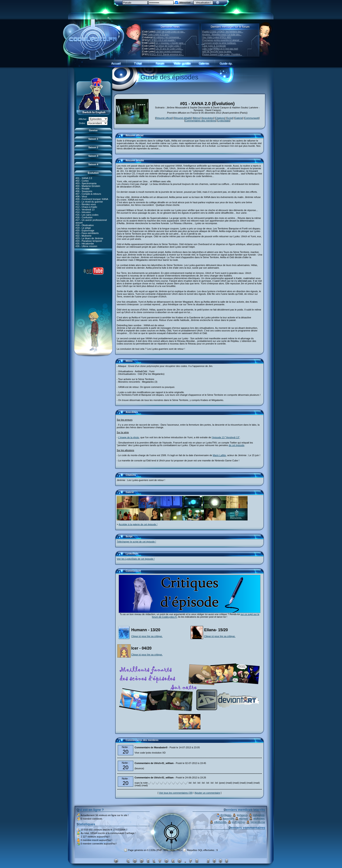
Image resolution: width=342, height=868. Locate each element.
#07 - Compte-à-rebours (88, 194)
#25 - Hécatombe (85, 243)
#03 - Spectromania (86, 183)
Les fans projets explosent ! (169, 52)
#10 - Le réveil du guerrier (89, 201)
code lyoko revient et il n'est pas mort (220, 49)
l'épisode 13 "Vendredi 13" (226, 437)
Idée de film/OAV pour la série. (217, 52)
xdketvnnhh (220, 822)
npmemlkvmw (258, 822)
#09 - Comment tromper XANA (92, 199)
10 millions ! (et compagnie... (167, 37)
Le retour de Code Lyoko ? (168, 46)
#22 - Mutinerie (83, 235)
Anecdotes (208, 118)
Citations (220, 118)
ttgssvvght (228, 819)
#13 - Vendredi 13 (85, 209)
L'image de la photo (129, 437)
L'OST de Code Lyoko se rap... (170, 32)
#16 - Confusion (84, 217)
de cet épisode (237, 445)
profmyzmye (238, 822)
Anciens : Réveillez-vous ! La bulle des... (222, 35)
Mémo (197, 118)
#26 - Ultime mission (86, 246)
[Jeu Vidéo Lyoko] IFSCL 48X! (217, 37)
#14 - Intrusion (83, 212)
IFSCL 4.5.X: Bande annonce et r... (167, 54)
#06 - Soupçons (84, 191)
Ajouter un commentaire (207, 793)
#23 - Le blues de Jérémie (89, 238)
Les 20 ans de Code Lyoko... (169, 49)
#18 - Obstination (85, 225)
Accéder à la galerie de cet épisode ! (138, 524)
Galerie (239, 118)
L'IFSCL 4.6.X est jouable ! (163, 40)
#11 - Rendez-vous (86, 204)
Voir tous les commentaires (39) (176, 793)
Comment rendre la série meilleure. (219, 43)
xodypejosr (259, 815)
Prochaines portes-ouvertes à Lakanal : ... (222, 40)
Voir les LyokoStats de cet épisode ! (136, 559)
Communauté (252, 118)
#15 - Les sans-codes (87, 215)
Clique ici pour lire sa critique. (147, 636)
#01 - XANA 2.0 (84, 178)
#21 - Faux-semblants (87, 233)
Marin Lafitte (219, 455)
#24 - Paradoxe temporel (89, 241)
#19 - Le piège (83, 228)
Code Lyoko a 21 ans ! (159, 35)
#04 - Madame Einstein (88, 186)
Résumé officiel (164, 118)
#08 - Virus (81, 196)
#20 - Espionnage (85, 230)
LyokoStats (224, 121)
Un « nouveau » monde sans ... (170, 43)
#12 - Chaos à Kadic (86, 207)
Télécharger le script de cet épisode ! (136, 542)
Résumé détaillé (183, 118)
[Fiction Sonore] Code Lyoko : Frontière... (222, 54)
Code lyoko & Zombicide (214, 46)
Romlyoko (226, 815)
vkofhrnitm (259, 819)
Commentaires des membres (200, 121)
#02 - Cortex (82, 181)
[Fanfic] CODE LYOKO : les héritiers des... (223, 32)
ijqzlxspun (242, 815)
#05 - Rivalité (82, 188)
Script (230, 118)
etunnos (244, 819)
